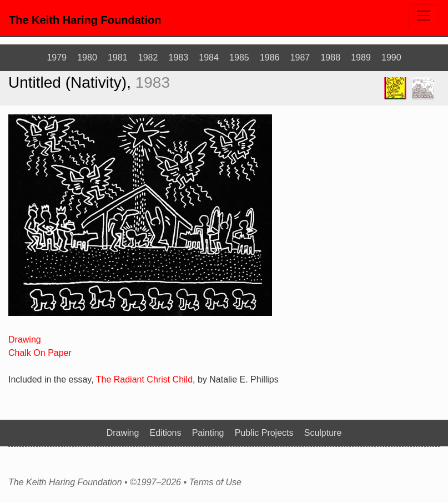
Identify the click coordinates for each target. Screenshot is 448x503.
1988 (330, 57)
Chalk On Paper (40, 353)
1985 (239, 57)
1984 (209, 57)
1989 (361, 57)
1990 (391, 57)
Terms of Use (215, 482)
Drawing (25, 339)
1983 (179, 57)
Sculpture (323, 433)
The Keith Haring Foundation (85, 20)
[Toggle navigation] (424, 16)
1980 (87, 57)
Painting (208, 433)
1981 (118, 57)
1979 (57, 57)
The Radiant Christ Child (144, 379)
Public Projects (264, 433)
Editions (166, 433)
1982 (148, 57)
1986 (270, 57)
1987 (300, 57)
